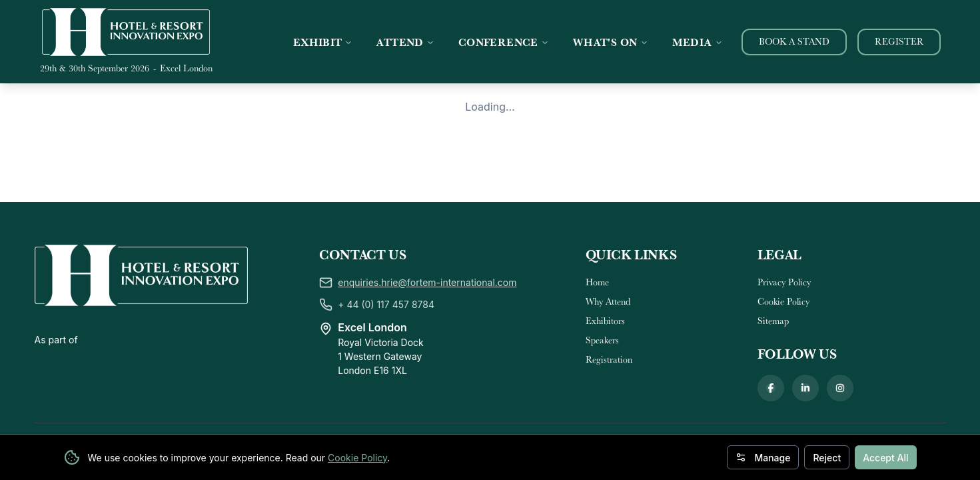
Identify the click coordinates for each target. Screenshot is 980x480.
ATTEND (405, 42)
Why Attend (608, 246)
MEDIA (698, 42)
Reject (827, 458)
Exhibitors (605, 265)
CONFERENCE (504, 42)
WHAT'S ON (611, 42)
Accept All (885, 458)
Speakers (602, 285)
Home (597, 227)
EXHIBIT (323, 42)
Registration (609, 304)
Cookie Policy (357, 458)
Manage (763, 458)
